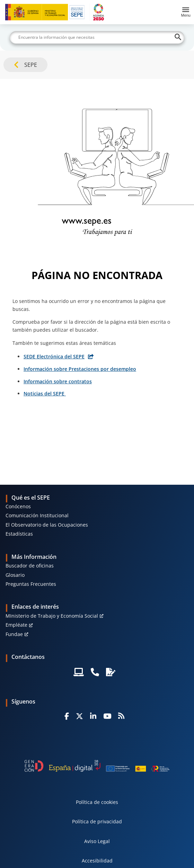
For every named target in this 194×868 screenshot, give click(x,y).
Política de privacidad (97, 821)
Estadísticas (19, 534)
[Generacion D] (97, 766)
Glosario (15, 575)
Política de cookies (97, 802)
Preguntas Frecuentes (31, 584)
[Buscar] (97, 37)
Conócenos (18, 506)
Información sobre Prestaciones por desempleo (80, 369)
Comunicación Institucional (37, 515)
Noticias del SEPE (45, 393)
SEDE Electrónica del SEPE (54, 356)
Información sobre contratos (58, 381)
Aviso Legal (97, 841)
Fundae (14, 634)
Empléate (16, 625)
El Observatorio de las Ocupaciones (47, 525)
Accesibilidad (97, 861)
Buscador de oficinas (30, 566)
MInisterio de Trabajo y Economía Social (52, 616)
